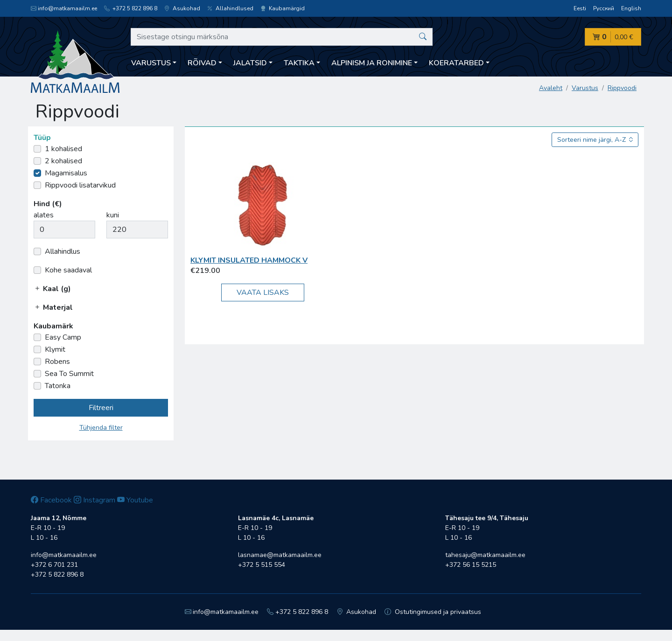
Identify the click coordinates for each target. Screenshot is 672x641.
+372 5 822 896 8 (131, 8)
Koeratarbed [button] (456, 63)
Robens (57, 362)
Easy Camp (63, 337)
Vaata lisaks (263, 293)
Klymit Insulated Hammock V (249, 260)
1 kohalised (63, 149)
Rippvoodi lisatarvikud (80, 185)
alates (44, 215)
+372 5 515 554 (262, 565)
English (631, 8)
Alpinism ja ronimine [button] (372, 63)
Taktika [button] (299, 63)
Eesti (580, 8)
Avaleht (551, 88)
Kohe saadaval (68, 270)
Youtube (135, 500)
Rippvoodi (622, 88)
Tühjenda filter (101, 428)
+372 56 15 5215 (471, 565)
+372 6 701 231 (54, 565)
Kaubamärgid (283, 8)
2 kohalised (63, 161)
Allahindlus (63, 251)
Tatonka (58, 386)
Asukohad (182, 8)
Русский (604, 8)
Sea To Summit (69, 374)
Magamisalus (66, 173)
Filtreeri (101, 408)
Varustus (585, 88)
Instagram (94, 500)
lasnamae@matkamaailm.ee (280, 555)
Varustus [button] (151, 63)
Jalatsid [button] (250, 63)
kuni (113, 215)
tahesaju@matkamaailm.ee (485, 555)
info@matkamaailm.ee (64, 8)
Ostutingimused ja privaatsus (433, 612)
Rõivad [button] (202, 63)
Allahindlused (230, 8)
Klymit (55, 349)
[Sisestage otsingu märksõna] (282, 37)
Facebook (51, 500)
